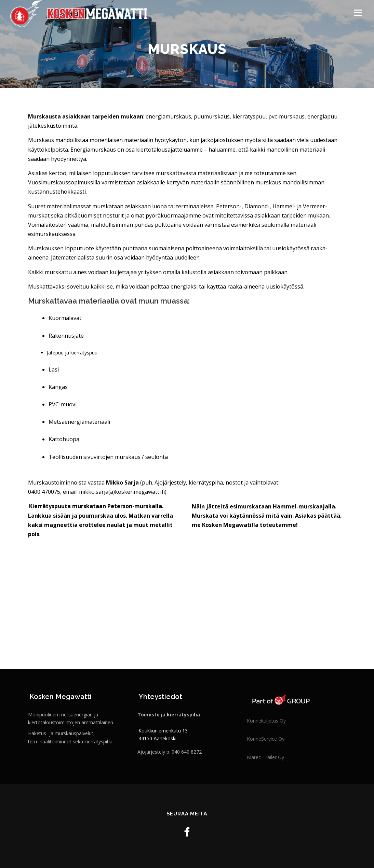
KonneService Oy (266, 739)
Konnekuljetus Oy (266, 721)
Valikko (358, 13)
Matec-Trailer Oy (265, 757)
